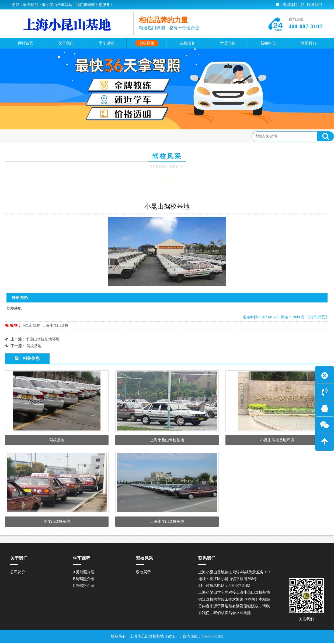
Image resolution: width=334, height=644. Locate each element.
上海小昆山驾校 (55, 326)
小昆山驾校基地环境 (43, 339)
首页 (27, 136)
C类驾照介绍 (84, 586)
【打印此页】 (318, 317)
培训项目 (287, 5)
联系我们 (312, 5)
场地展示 (67, 136)
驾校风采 (46, 136)
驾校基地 (34, 346)
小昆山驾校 (31, 326)
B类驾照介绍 (84, 580)
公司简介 (18, 573)
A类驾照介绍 (84, 573)
